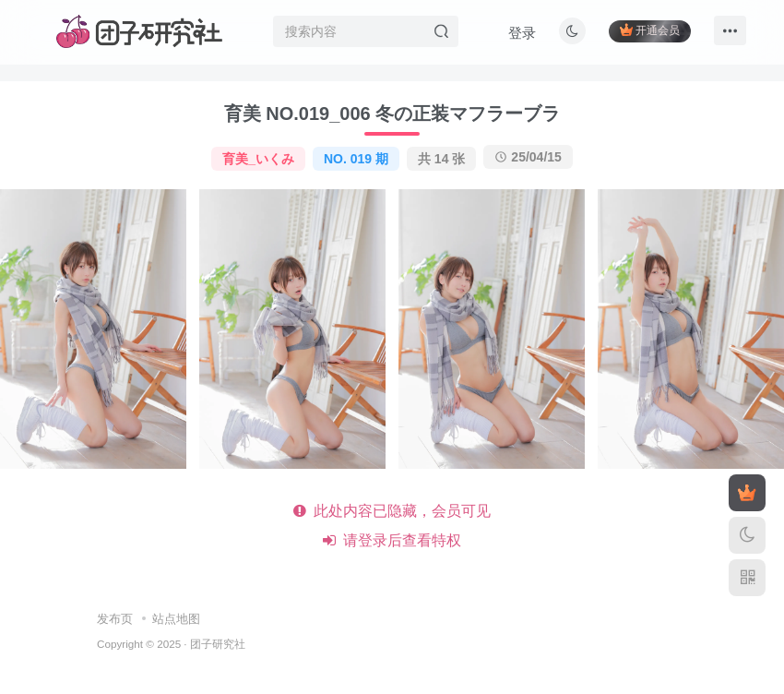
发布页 (115, 619)
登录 (522, 33)
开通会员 (650, 30)
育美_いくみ (258, 159)
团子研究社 (218, 644)
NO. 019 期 (356, 159)
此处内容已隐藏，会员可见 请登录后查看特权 (392, 526)
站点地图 (176, 619)
